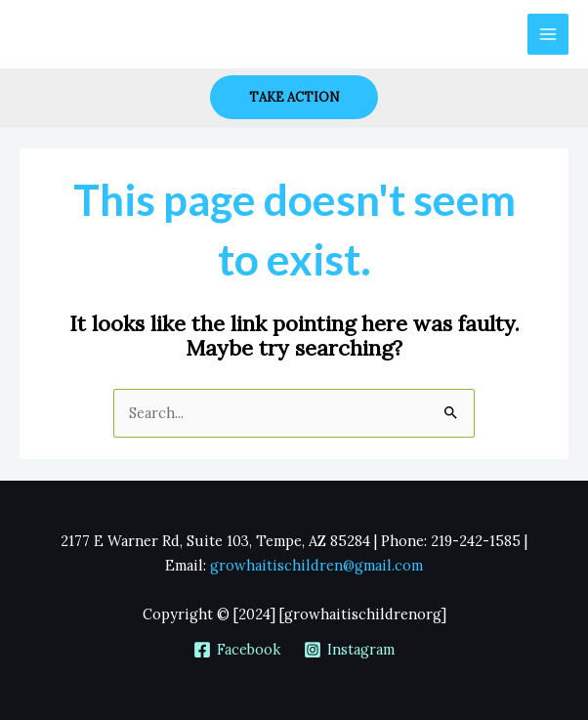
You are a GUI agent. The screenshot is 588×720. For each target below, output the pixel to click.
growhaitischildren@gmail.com (316, 565)
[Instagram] (349, 650)
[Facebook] (237, 650)
